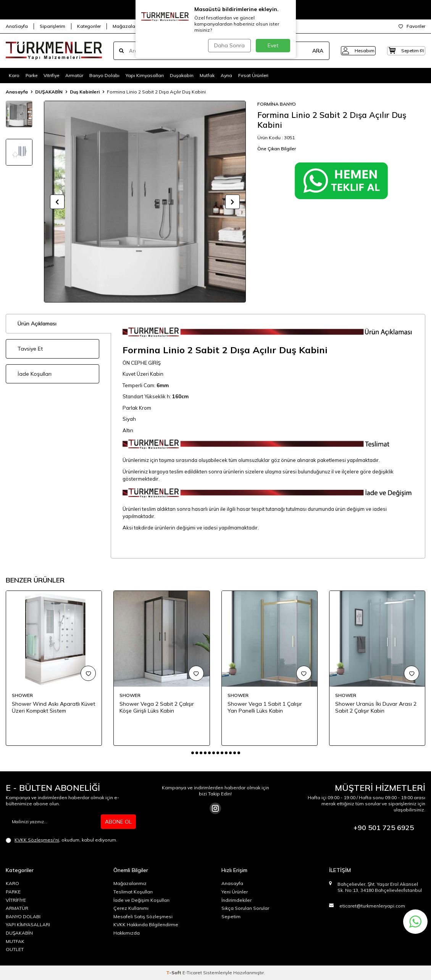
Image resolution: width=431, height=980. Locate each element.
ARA (306, 51)
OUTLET (15, 949)
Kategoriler (89, 26)
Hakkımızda (127, 933)
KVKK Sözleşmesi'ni (37, 840)
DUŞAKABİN (49, 92)
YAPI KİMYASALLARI (28, 924)
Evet (273, 45)
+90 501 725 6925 (384, 828)
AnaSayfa (17, 26)
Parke (31, 75)
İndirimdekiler (236, 900)
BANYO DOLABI (23, 916)
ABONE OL (118, 822)
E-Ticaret (192, 973)
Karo (14, 75)
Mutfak (207, 75)
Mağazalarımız (129, 26)
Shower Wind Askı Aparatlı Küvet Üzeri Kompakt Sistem (53, 707)
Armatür (74, 75)
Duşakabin (182, 75)
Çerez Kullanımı (131, 908)
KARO (12, 883)
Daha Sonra (229, 45)
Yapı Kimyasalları (145, 75)
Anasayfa (17, 92)
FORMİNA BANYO (277, 104)
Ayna (226, 75)
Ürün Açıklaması (37, 323)
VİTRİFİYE (16, 900)
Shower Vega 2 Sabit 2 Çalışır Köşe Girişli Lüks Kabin (157, 707)
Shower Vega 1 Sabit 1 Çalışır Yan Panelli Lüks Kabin (265, 707)
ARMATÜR (17, 908)
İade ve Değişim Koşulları (141, 900)
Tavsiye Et (30, 349)
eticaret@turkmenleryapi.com (372, 906)
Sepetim (231, 916)
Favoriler (412, 26)
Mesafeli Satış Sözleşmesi (143, 916)
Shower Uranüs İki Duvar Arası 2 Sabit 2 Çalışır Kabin (376, 707)
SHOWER (22, 695)
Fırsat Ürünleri (253, 75)
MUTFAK (15, 941)
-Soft (174, 973)
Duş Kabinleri (85, 92)
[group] (145, 202)
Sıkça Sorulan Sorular (245, 908)
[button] (57, 202)
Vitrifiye (51, 75)
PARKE (13, 892)
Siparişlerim (52, 26)
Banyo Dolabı (104, 75)
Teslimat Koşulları (133, 892)
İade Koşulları (35, 374)
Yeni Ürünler (235, 892)
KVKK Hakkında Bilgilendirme (146, 924)
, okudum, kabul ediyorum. (61, 840)
